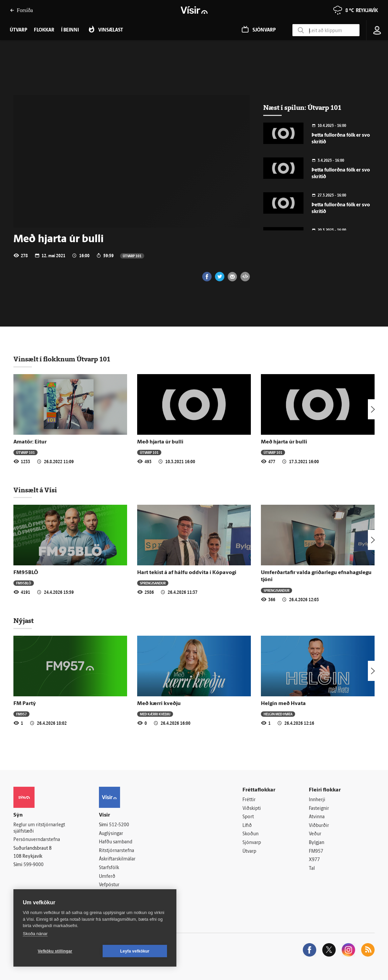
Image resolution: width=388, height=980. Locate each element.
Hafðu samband (116, 842)
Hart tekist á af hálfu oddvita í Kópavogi (187, 573)
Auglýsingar (111, 834)
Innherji (317, 800)
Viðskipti (252, 809)
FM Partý (25, 704)
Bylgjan (317, 843)
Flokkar (44, 30)
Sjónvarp (252, 843)
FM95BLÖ (26, 573)
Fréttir (249, 800)
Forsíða (21, 10)
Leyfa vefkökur (135, 951)
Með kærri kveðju (159, 704)
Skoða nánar (35, 934)
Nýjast (23, 621)
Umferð (107, 877)
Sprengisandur (153, 583)
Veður (315, 834)
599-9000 (34, 865)
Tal (312, 869)
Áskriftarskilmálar (117, 859)
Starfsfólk (109, 868)
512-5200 (119, 825)
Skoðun (251, 834)
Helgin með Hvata (283, 704)
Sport (248, 817)
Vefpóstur (109, 885)
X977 (314, 860)
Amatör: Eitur (30, 442)
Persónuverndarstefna (37, 840)
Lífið (247, 826)
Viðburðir (319, 826)
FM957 (21, 714)
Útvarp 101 (132, 256)
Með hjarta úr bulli (160, 442)
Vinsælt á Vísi (35, 490)
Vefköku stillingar (55, 951)
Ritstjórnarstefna (117, 851)
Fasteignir (319, 809)
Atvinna (317, 817)
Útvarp (249, 852)
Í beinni (70, 30)
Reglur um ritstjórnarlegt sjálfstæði (39, 828)
